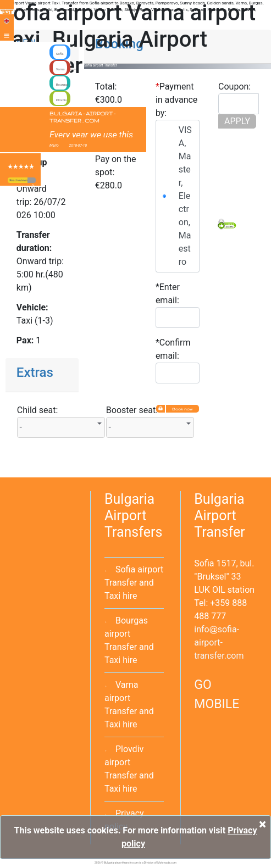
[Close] (262, 824)
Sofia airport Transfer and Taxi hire (134, 583)
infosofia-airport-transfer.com (219, 642)
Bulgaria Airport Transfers (133, 516)
